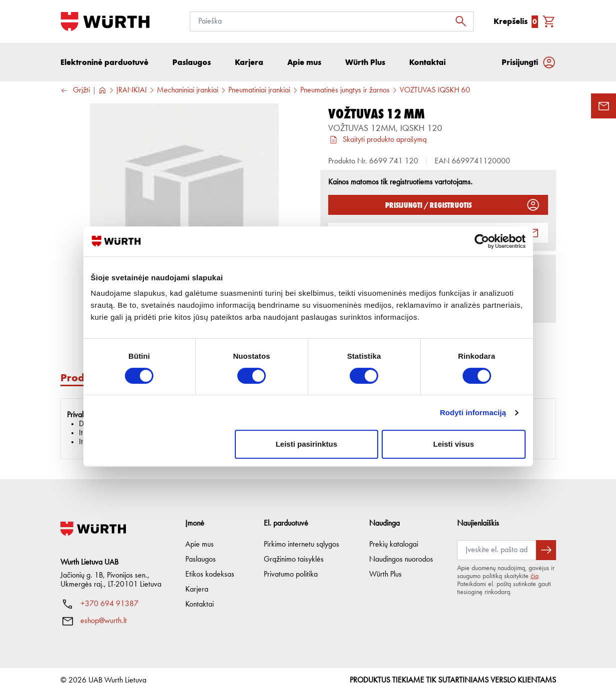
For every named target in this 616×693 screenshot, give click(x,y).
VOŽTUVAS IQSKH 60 (435, 90)
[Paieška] (332, 21)
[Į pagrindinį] (105, 21)
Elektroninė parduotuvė (104, 62)
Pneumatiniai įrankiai (259, 90)
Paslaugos (201, 560)
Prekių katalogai (394, 545)
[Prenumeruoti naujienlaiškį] (546, 550)
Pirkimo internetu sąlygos (302, 545)
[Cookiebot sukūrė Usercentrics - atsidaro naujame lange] (482, 241)
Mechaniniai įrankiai (188, 90)
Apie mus (200, 545)
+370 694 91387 (109, 604)
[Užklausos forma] (604, 106)
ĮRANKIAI (132, 90)
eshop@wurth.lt (104, 621)
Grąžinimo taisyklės (294, 560)
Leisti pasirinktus (307, 444)
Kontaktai (200, 605)
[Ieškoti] (464, 21)
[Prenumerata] (497, 550)
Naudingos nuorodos (401, 560)
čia (535, 576)
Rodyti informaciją (473, 412)
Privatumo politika (291, 575)
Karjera (197, 590)
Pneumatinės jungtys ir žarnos (345, 90)
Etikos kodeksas (210, 575)
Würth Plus (385, 575)
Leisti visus (454, 444)
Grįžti (75, 91)
